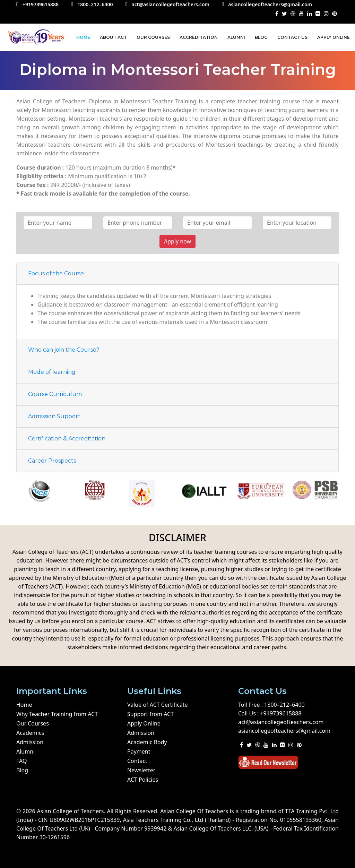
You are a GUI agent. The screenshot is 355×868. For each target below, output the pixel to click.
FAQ (21, 761)
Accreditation (199, 37)
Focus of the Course (56, 273)
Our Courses (153, 37)
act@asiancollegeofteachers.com (281, 722)
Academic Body (147, 742)
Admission (30, 742)
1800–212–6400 (284, 705)
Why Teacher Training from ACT (57, 714)
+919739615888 (281, 713)
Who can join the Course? (64, 350)
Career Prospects (52, 461)
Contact (137, 761)
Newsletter (141, 770)
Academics (30, 733)
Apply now (177, 241)
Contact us (292, 37)
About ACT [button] (113, 37)
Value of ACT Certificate (158, 705)
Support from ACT (150, 714)
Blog (261, 37)
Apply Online (334, 37)
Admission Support (54, 416)
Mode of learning (52, 372)
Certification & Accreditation (67, 439)
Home (83, 37)
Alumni (236, 37)
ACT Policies (143, 780)
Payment (139, 751)
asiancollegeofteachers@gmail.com (284, 731)
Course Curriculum (55, 394)
